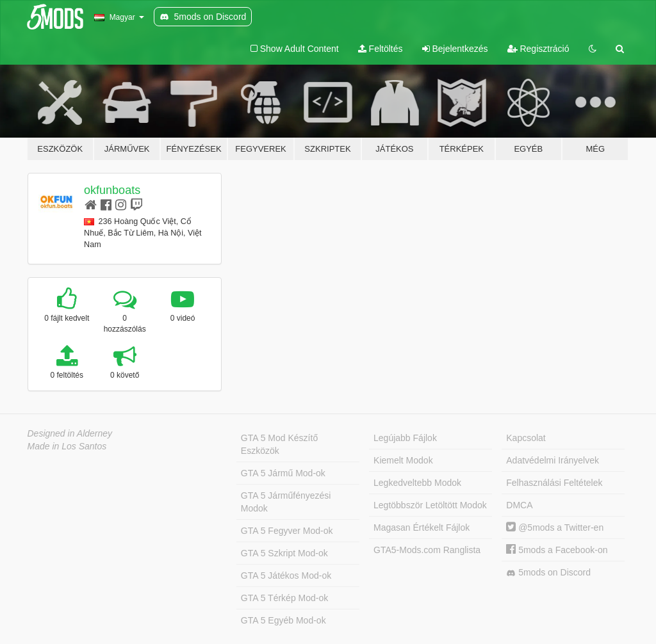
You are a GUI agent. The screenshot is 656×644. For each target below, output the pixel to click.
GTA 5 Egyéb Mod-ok (283, 620)
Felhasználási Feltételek (554, 483)
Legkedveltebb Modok (417, 483)
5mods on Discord (548, 573)
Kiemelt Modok (403, 460)
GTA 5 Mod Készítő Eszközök (279, 444)
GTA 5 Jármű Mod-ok (283, 473)
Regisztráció (538, 49)
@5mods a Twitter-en (555, 527)
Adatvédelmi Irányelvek (553, 460)
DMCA (519, 505)
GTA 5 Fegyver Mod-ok (287, 531)
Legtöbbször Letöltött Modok (430, 505)
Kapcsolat (526, 438)
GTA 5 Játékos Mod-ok (286, 576)
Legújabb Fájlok (405, 438)
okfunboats (112, 190)
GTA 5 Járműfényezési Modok (286, 502)
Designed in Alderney (70, 433)
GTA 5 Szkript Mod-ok (284, 553)
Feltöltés (381, 49)
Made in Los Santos (67, 446)
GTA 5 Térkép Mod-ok (284, 598)
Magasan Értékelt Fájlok (422, 527)
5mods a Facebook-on (557, 550)
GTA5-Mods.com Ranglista (427, 550)
